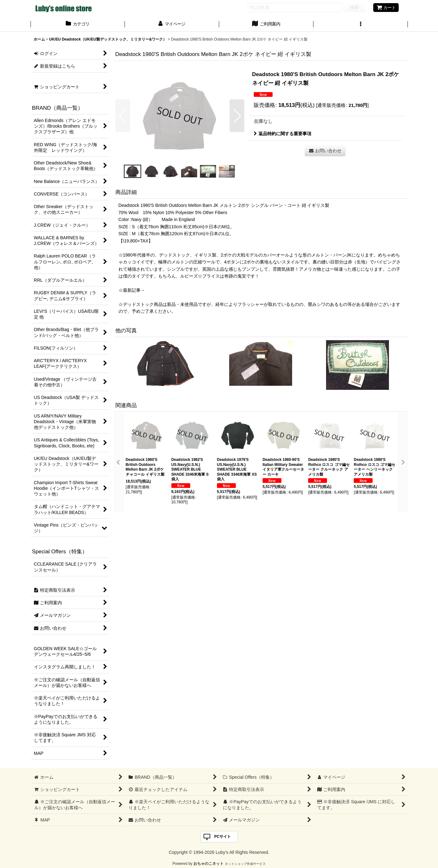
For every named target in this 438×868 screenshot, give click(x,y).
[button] (361, 25)
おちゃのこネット (208, 864)
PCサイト (222, 837)
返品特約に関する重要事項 (283, 134)
